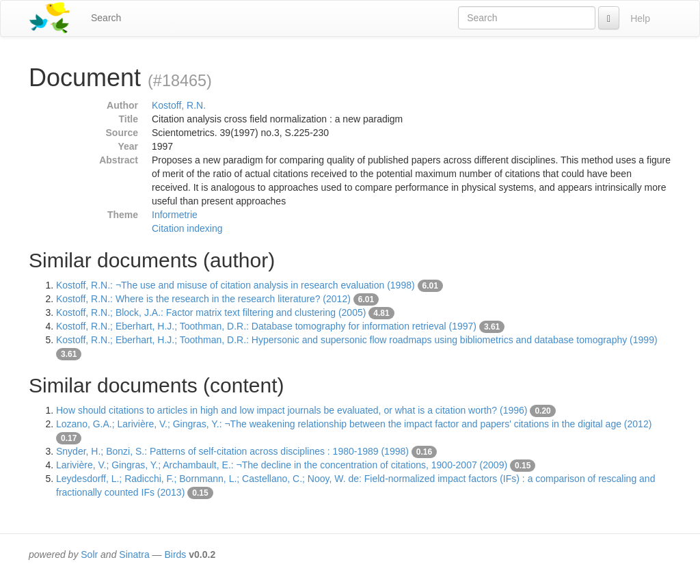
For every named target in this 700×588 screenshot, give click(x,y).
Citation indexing (187, 228)
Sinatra (134, 554)
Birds (175, 554)
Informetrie (175, 215)
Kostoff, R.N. (179, 105)
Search (106, 18)
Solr (89, 554)
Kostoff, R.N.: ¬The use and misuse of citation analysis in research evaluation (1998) (235, 285)
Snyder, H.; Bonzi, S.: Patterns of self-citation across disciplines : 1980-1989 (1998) (232, 451)
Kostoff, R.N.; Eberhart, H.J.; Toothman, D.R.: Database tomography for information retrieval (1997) (266, 326)
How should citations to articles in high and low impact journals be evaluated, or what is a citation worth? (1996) (292, 410)
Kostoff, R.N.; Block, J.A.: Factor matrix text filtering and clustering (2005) (211, 312)
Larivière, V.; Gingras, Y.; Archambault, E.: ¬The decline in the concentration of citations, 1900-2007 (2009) (282, 465)
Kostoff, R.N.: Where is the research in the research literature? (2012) (203, 299)
